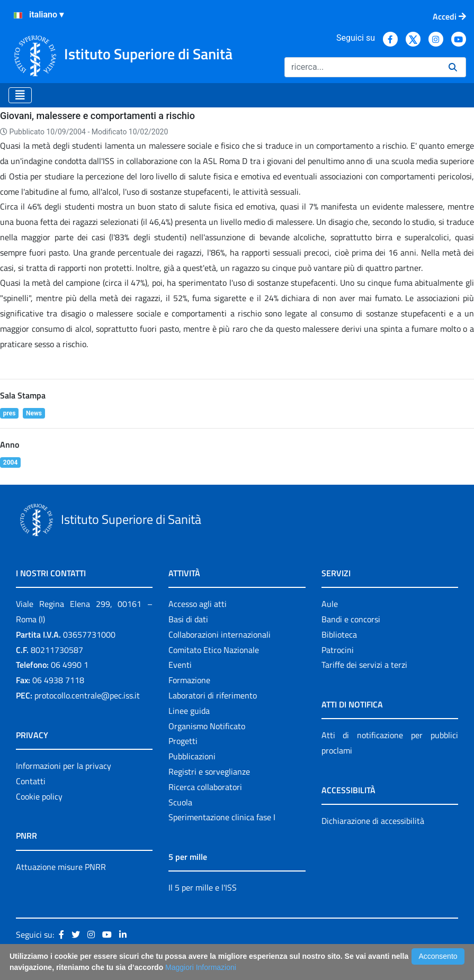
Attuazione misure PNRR (61, 867)
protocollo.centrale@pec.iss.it (87, 695)
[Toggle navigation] (20, 95)
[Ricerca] (362, 67)
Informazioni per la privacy (64, 766)
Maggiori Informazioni (201, 967)
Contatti (31, 781)
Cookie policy (39, 796)
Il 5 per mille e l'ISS (203, 887)
